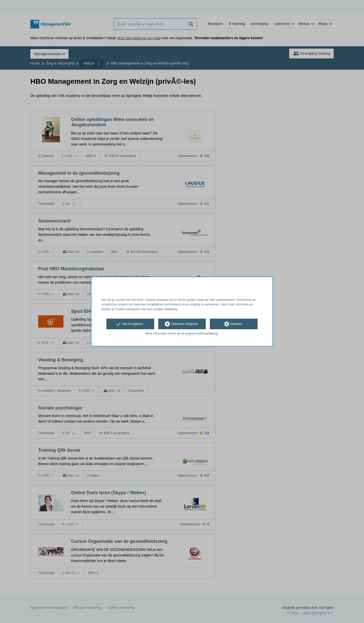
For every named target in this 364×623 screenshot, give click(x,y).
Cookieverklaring (206, 334)
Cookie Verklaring (165, 309)
